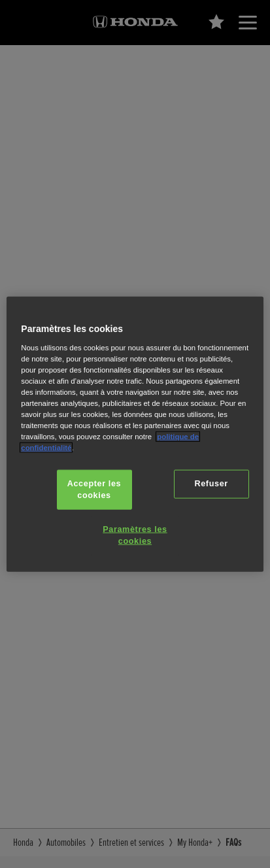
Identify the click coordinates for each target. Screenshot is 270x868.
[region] (135, 434)
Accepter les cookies (94, 490)
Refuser (211, 484)
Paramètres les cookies (135, 535)
